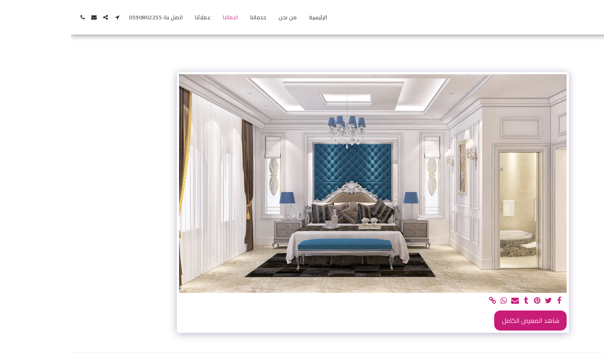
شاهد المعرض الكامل (460, 321)
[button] (46, 17)
